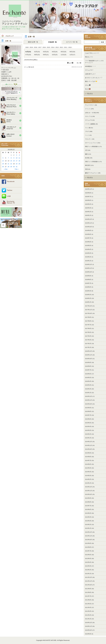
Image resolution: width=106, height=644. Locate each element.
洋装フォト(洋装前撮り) (92, 162)
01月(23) (28, 52)
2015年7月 (88, 415)
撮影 (86, 154)
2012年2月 (88, 570)
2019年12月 (88, 219)
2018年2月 (88, 298)
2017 (40, 47)
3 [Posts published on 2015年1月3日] (17, 155)
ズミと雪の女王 (29, 67)
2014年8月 (88, 457)
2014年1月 (88, 483)
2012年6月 (88, 555)
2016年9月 (88, 362)
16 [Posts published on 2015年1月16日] (14, 161)
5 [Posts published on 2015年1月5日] (3, 158)
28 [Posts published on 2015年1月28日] (8, 167)
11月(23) (63, 55)
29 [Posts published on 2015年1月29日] (11, 167)
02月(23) (37, 52)
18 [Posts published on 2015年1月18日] (19, 161)
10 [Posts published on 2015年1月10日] (17, 158)
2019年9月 (88, 230)
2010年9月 (88, 634)
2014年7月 (88, 461)
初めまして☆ (89, 57)
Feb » (17, 169)
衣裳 (86, 169)
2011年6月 (88, 600)
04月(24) (55, 52)
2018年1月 (88, 302)
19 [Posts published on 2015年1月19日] (3, 164)
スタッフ (88, 116)
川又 (86, 150)
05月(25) (63, 52)
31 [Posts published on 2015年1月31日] (17, 167)
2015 (48, 47)
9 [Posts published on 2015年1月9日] (14, 158)
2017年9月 (88, 317)
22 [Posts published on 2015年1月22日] (11, 164)
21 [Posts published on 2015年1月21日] (8, 164)
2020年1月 (88, 215)
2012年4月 (88, 562)
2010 (70, 47)
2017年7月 (88, 325)
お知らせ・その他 (90, 113)
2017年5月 (88, 332)
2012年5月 (88, 559)
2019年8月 (88, 234)
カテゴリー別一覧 (72, 42)
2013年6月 (88, 509)
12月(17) (72, 55)
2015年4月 (88, 427)
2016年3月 (88, 385)
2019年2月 (88, 257)
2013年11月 (88, 491)
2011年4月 (88, 607)
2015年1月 (88, 438)
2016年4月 (88, 381)
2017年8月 (88, 321)
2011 (66, 47)
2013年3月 (88, 521)
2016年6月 (88, 374)
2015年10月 (88, 404)
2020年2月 (88, 212)
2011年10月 (88, 585)
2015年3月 (88, 430)
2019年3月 (88, 253)
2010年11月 (88, 626)
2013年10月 (88, 494)
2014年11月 (88, 445)
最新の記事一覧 (33, 42)
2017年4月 (88, 336)
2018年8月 (88, 280)
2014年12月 (88, 442)
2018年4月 (88, 291)
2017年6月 (88, 328)
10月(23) (55, 55)
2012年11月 (88, 536)
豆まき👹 (88, 89)
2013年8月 (88, 502)
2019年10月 (88, 227)
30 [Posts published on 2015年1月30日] (14, 167)
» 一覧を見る (89, 94)
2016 (44, 47)
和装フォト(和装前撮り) (92, 147)
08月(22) (37, 55)
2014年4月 (88, 472)
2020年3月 (88, 208)
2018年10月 (88, 272)
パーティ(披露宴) (90, 124)
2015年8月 (88, 411)
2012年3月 (88, 566)
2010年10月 (88, 630)
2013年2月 (88, 525)
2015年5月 (88, 423)
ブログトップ (11, 36)
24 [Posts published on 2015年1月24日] (17, 164)
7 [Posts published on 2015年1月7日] (8, 158)
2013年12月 (88, 487)
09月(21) (46, 55)
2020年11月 (88, 189)
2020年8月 (88, 193)
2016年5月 (88, 378)
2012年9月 (88, 543)
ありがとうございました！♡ (94, 78)
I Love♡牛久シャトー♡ (92, 53)
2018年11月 (88, 268)
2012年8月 (88, 547)
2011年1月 (88, 619)
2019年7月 (88, 238)
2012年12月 (88, 532)
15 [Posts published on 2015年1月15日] (11, 161)
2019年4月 (88, 249)
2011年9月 (88, 589)
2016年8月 (88, 366)
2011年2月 (88, 615)
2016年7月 (88, 370)
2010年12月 (88, 623)
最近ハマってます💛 (91, 81)
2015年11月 (88, 400)
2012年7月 (88, 551)
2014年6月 (88, 464)
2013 (57, 47)
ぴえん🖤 (88, 85)
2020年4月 (88, 204)
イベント (88, 109)
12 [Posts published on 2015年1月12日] (3, 161)
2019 (31, 47)
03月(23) (46, 52)
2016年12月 (88, 351)
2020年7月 (88, 197)
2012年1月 (88, 574)
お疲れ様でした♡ (90, 74)
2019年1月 (88, 261)
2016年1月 (88, 393)
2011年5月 (88, 604)
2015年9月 (88, 408)
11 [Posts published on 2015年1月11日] (19, 158)
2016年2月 (88, 389)
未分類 (87, 158)
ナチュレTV (88, 120)
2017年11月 (88, 310)
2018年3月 (88, 295)
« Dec (6, 169)
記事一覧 (11, 41)
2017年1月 (88, 347)
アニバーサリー (90, 105)
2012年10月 (88, 540)
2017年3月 (88, 340)
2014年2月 (88, 479)
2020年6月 (88, 200)
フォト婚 (88, 128)
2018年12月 (88, 264)
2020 (27, 47)
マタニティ (88, 139)
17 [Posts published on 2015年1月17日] (17, 161)
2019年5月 (88, 246)
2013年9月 (88, 498)
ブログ (87, 131)
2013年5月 (88, 513)
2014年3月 (88, 476)
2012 (61, 47)
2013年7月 (88, 506)
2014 (53, 47)
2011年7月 (88, 596)
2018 (36, 47)
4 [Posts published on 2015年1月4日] (19, 155)
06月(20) (72, 52)
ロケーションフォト (91, 143)
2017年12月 (88, 306)
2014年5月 (88, 468)
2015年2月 (88, 434)
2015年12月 (88, 396)
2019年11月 (88, 223)
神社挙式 (88, 165)
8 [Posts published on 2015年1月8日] (11, 158)
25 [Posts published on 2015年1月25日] (19, 164)
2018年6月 (88, 287)
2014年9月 (88, 453)
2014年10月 (88, 449)
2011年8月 (88, 592)
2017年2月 (88, 344)
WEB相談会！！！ (90, 66)
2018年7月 (88, 283)
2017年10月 (88, 313)
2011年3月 (88, 611)
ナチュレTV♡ (89, 70)
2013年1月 (88, 528)
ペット (87, 135)
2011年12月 (88, 577)
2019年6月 (88, 242)
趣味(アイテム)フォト (91, 173)
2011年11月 (88, 581)
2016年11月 (88, 355)
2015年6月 (88, 419)
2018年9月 (88, 276)
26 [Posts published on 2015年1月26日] (3, 167)
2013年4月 (88, 517)
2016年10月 (88, 359)
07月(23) (28, 55)
